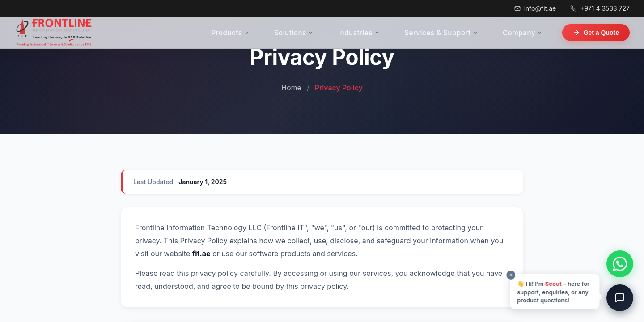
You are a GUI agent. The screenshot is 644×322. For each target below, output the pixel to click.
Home (291, 88)
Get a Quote (596, 33)
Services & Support (467, 33)
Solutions (355, 33)
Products (309, 33)
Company (532, 33)
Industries (403, 33)
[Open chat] (620, 298)
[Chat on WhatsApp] (620, 264)
